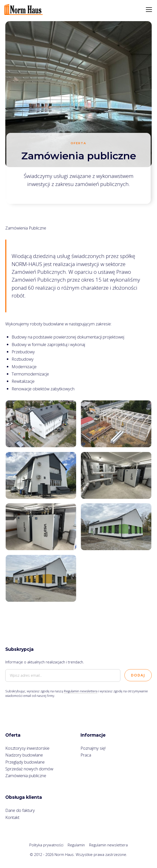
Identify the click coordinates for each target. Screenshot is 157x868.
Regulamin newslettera (81, 691)
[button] (148, 10)
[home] (23, 9)
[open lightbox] (41, 424)
